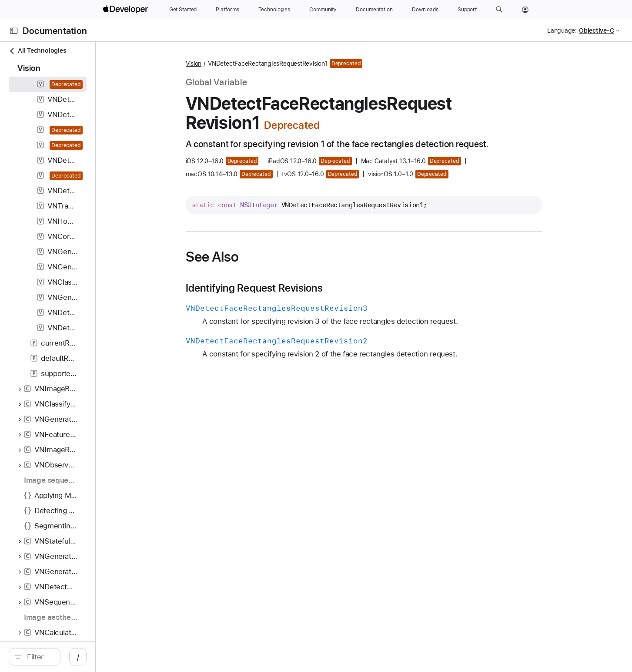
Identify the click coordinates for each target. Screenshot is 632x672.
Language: (562, 30)
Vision (240, 64)
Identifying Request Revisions (301, 288)
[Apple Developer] (127, 10)
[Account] (525, 10)
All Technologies (37, 51)
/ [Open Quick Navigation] (172, 657)
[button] (499, 10)
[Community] (323, 10)
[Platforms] (227, 10)
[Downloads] (425, 10)
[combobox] (86, 657)
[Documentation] (374, 10)
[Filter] (86, 657)
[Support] (467, 10)
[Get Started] (183, 10)
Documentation (55, 31)
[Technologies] (274, 10)
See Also (259, 257)
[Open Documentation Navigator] (14, 31)
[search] (81, 657)
